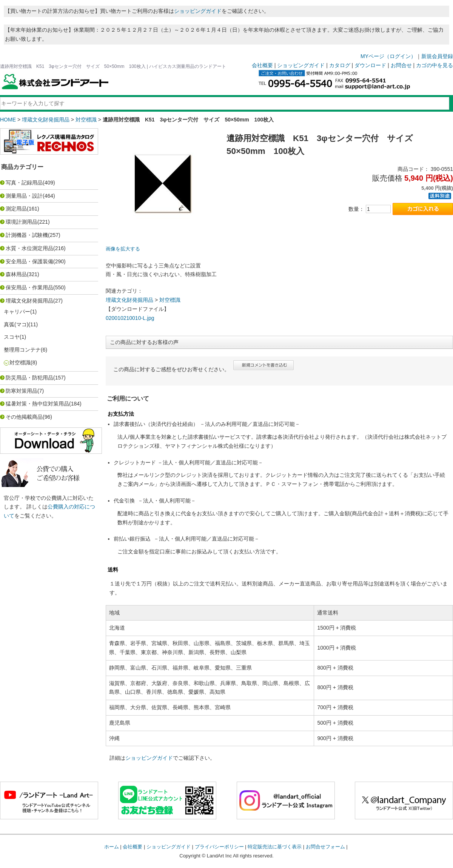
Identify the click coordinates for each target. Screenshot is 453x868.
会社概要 (262, 65)
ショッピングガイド (198, 11)
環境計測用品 (22, 222)
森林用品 (16, 274)
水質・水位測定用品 (29, 248)
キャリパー (17, 312)
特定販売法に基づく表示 (275, 847)
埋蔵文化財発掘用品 (46, 120)
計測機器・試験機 (27, 235)
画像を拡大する (123, 249)
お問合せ (401, 65)
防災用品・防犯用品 (29, 378)
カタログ (340, 65)
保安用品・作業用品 (29, 287)
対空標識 (86, 120)
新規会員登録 (437, 56)
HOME (8, 120)
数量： (356, 209)
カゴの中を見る (435, 65)
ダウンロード (370, 65)
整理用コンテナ (22, 350)
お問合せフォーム (325, 847)
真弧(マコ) (16, 324)
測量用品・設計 (24, 196)
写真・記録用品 (24, 183)
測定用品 (16, 209)
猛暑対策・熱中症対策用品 (37, 404)
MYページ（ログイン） (388, 56)
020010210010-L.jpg (130, 318)
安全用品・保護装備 (29, 261)
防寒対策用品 (22, 391)
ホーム (112, 847)
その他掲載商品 (24, 417)
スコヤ (12, 337)
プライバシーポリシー (219, 847)
